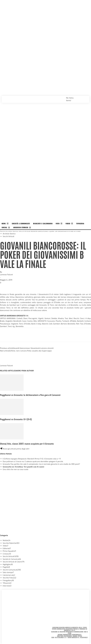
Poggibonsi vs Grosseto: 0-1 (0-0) (16, 419)
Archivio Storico (12, 231)
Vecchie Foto (9, 578)
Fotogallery (8, 580)
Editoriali (7, 548)
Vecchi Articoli (24, 231)
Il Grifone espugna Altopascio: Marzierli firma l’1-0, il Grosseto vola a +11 (32, 459)
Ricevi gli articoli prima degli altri (15, 449)
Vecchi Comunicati (12, 570)
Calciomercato (9, 575)
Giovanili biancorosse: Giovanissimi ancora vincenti (33, 348)
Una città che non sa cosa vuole (16, 469)
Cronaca (7, 554)
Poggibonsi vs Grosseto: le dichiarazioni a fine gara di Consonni (30, 395)
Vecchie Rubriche (11, 543)
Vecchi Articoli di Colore (14, 562)
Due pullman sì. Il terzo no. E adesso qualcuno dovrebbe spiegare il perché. (33, 461)
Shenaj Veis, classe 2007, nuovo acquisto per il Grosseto (27, 444)
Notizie (7, 540)
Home (2, 231)
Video (5, 546)
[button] (85, 98)
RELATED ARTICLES (8, 371)
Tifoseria (7, 583)
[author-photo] (6, 363)
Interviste (7, 586)
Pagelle (6, 567)
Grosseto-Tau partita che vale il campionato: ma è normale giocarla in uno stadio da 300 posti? (41, 464)
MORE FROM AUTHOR (25, 371)
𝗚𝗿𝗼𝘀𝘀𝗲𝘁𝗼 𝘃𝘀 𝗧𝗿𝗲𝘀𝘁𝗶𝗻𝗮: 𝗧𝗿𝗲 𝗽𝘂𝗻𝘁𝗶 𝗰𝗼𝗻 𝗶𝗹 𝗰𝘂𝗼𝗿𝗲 (23, 467)
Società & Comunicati (12, 559)
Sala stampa (8, 572)
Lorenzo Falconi (6, 275)
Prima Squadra (9, 551)
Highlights (8, 564)
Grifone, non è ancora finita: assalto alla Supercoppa (31, 351)
